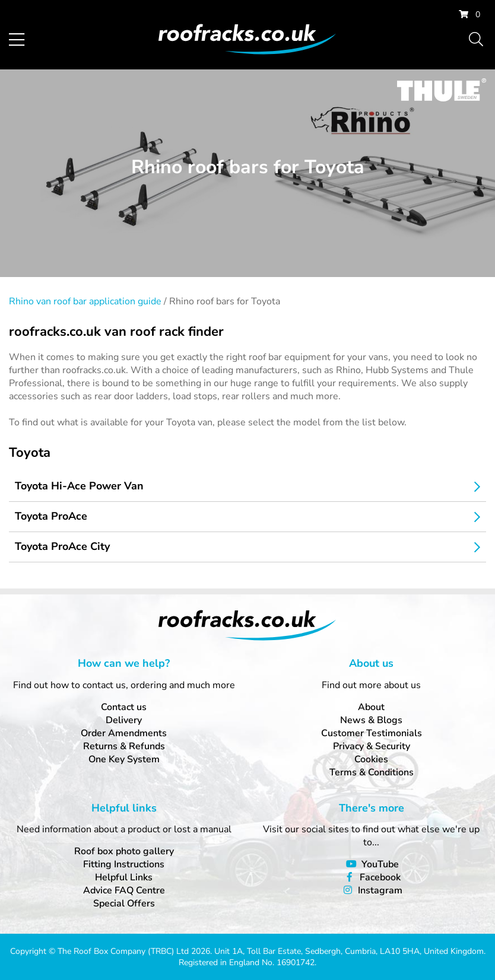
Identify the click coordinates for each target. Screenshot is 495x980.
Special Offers (124, 903)
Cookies (371, 759)
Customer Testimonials (372, 733)
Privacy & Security (372, 746)
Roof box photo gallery (124, 851)
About (371, 707)
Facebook (380, 877)
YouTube (380, 864)
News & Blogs (371, 720)
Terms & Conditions (372, 772)
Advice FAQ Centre (124, 890)
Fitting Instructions (124, 864)
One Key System (124, 759)
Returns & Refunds (124, 746)
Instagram (380, 890)
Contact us (124, 707)
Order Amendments (124, 733)
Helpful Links (124, 877)
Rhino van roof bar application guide (85, 301)
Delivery (124, 720)
